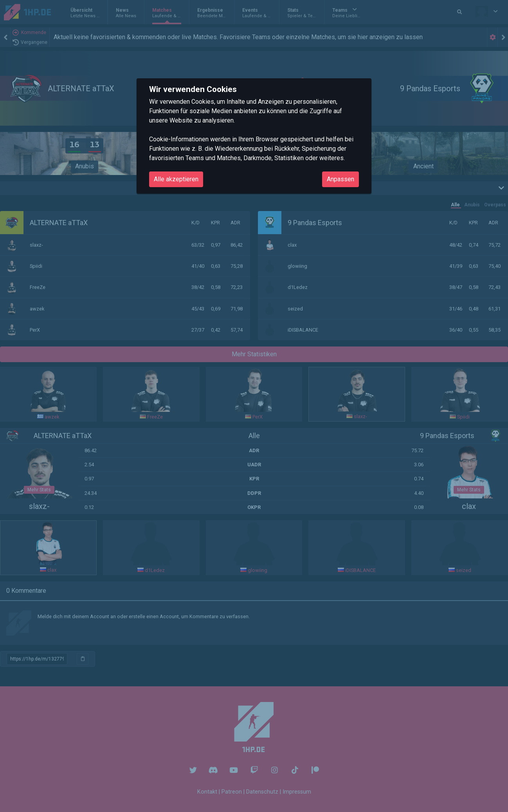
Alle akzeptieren (176, 179)
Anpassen (340, 179)
